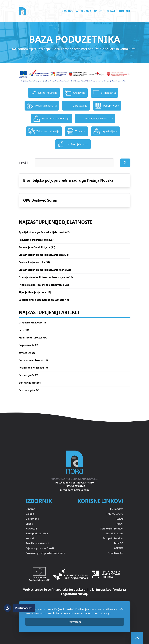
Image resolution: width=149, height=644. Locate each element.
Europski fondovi (113, 538)
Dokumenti (33, 519)
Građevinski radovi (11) (32, 323)
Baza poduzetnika (37, 533)
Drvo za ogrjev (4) (29, 390)
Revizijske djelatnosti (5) (33, 368)
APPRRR (119, 548)
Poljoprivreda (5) (28, 345)
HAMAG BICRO (115, 514)
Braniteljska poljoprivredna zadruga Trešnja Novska (68, 180)
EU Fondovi (117, 509)
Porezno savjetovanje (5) (33, 360)
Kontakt (124, 11)
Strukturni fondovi (112, 529)
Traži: (24, 163)
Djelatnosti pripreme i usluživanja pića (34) (44, 255)
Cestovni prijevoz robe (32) (34, 262)
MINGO (119, 543)
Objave (111, 11)
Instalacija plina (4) (30, 383)
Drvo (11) (24, 330)
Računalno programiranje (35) (36, 240)
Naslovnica (70, 11)
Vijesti (30, 524)
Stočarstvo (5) (27, 353)
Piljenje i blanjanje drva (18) (35, 292)
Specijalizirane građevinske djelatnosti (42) (44, 232)
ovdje (107, 613)
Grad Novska (115, 553)
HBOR (120, 524)
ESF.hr (120, 519)
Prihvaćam (75, 622)
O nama (86, 11)
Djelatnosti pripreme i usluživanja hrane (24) (45, 270)
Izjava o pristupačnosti (40, 548)
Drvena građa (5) (28, 375)
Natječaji (31, 529)
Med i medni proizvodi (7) (34, 338)
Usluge (99, 11)
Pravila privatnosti (37, 543)
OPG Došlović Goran (40, 200)
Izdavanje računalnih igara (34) (37, 247)
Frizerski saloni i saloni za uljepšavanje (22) (44, 285)
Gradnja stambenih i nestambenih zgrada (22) (46, 277)
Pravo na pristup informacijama (45, 553)
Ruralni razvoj (115, 533)
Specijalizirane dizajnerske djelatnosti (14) (44, 300)
